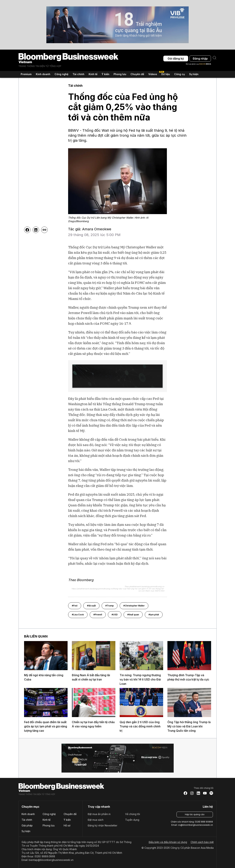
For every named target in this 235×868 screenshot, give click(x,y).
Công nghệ (49, 814)
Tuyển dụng (132, 820)
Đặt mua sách (96, 820)
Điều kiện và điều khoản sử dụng (168, 842)
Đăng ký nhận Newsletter (103, 825)
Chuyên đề (70, 814)
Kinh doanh (28, 814)
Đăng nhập (200, 59)
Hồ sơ (67, 825)
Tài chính (27, 820)
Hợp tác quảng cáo (195, 814)
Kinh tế (47, 820)
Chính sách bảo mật (202, 842)
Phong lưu (49, 825)
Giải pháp (27, 825)
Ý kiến (67, 820)
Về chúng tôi (133, 814)
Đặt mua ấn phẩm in (99, 814)
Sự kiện (194, 74)
